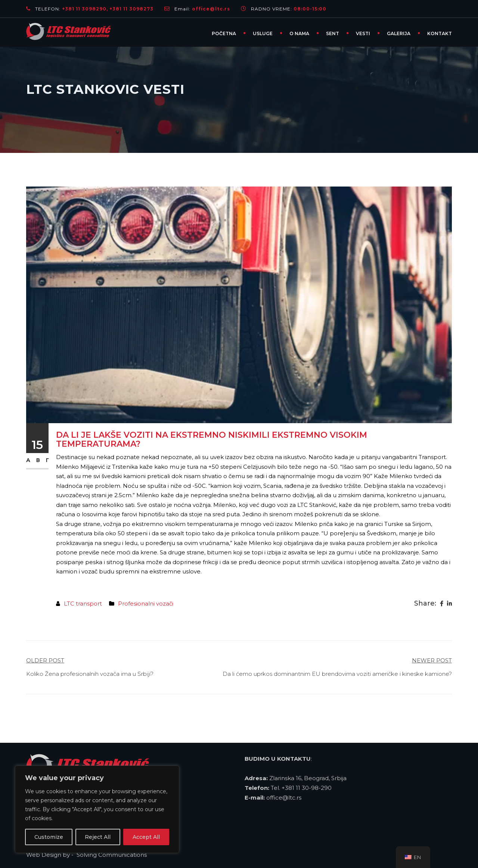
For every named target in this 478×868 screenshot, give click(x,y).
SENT (333, 33)
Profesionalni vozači (146, 604)
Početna (224, 33)
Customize (49, 837)
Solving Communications (112, 855)
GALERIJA (399, 33)
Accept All (146, 837)
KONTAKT (440, 33)
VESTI (363, 33)
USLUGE (263, 33)
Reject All (98, 837)
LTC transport (83, 604)
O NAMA (299, 33)
